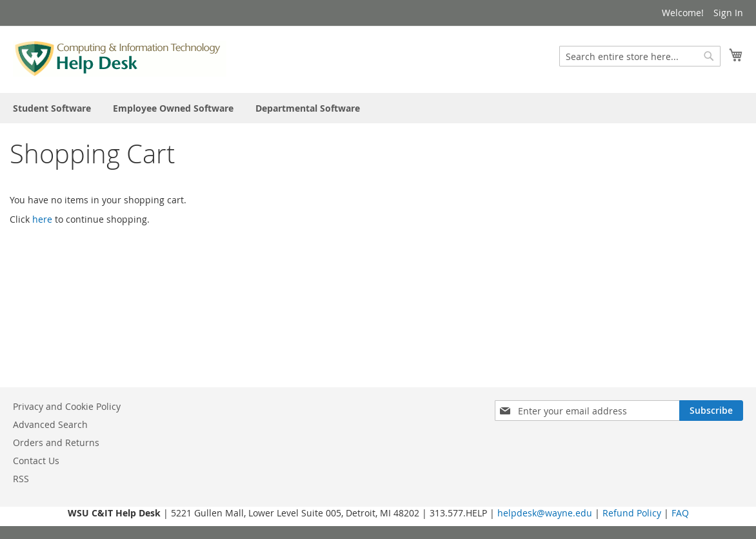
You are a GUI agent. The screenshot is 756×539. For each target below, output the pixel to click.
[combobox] (640, 56)
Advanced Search (50, 424)
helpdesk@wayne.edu (545, 513)
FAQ (680, 513)
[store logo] (120, 59)
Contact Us (36, 461)
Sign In (728, 13)
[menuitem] (52, 108)
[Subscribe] (711, 411)
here (42, 219)
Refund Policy (632, 513)
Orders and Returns (56, 442)
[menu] (378, 108)
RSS (21, 479)
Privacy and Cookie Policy (67, 406)
